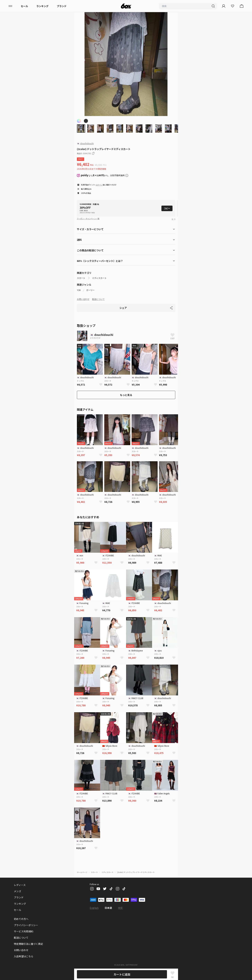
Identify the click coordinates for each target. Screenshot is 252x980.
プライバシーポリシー (26, 925)
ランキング (42, 6)
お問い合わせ (83, 299)
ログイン (99, 185)
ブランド (62, 6)
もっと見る (126, 395)
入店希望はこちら (24, 956)
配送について (98, 299)
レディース (20, 885)
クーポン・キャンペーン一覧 (88, 218)
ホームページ (82, 872)
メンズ (17, 891)
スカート (81, 278)
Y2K (79, 290)
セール (24, 6)
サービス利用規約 (24, 931)
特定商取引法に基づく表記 (28, 944)
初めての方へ (21, 919)
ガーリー (90, 290)
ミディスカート (99, 278)
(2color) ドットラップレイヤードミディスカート (136, 872)
